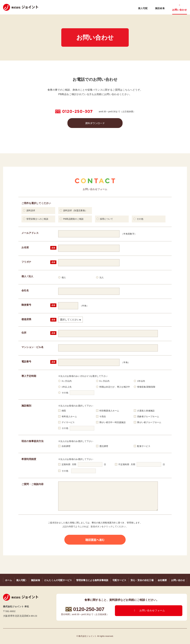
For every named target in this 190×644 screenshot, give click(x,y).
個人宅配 (143, 8)
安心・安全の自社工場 (142, 580)
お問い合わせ (180, 10)
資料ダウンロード (95, 123)
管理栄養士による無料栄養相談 (92, 580)
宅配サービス (119, 580)
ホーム (9, 580)
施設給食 (160, 8)
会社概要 (162, 580)
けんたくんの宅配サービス (58, 580)
